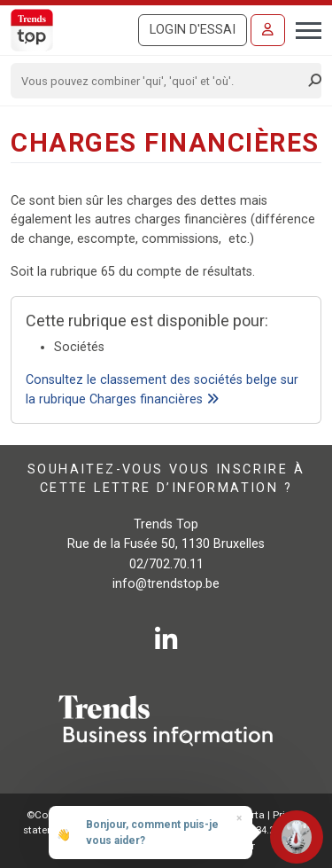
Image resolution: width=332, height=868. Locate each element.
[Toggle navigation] (303, 28)
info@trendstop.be (166, 584)
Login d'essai (193, 30)
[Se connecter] (268, 30)
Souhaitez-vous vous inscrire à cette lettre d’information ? (166, 478)
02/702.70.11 (166, 564)
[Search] (160, 81)
